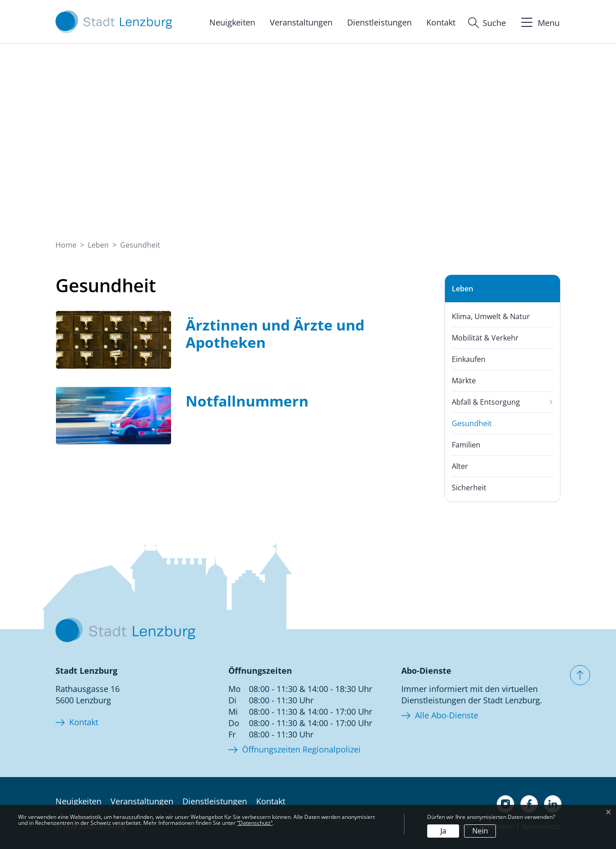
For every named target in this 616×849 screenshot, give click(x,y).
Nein (480, 831)
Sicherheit (469, 488)
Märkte (464, 381)
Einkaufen (469, 359)
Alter (460, 466)
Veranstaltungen (301, 22)
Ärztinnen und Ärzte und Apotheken (275, 333)
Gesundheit (472, 426)
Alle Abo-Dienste (447, 715)
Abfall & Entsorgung (486, 402)
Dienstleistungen (379, 22)
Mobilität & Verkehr (485, 338)
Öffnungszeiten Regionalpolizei (301, 749)
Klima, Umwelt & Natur (491, 316)
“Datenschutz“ (255, 823)
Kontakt (441, 22)
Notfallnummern (247, 401)
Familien (466, 445)
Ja (443, 831)
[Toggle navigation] (539, 21)
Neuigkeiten (232, 22)
